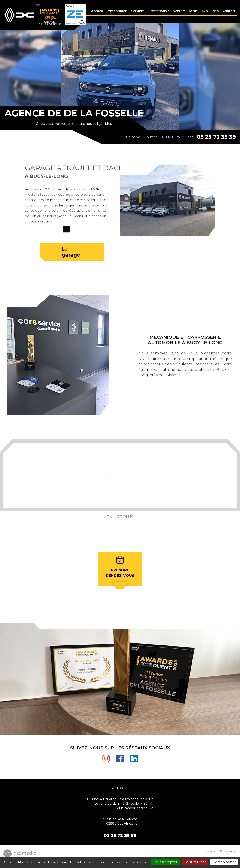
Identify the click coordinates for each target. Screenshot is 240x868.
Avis (204, 13)
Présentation (116, 13)
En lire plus (120, 523)
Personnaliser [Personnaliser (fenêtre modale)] (224, 862)
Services (137, 13)
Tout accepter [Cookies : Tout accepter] (165, 862)
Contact (228, 13)
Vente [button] (177, 13)
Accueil (96, 13)
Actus (192, 13)
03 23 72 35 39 (216, 141)
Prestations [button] (157, 13)
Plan (215, 13)
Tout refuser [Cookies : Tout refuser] (195, 862)
